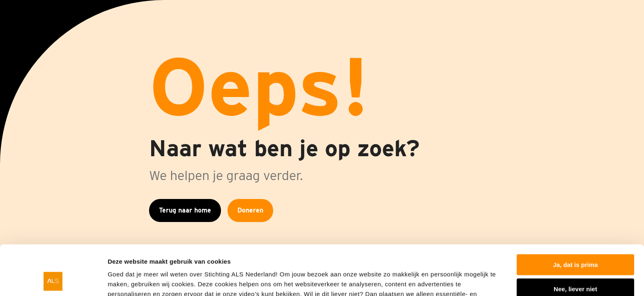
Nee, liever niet (575, 242)
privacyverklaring (434, 257)
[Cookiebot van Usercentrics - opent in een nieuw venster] (53, 280)
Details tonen (127, 280)
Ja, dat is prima (575, 218)
